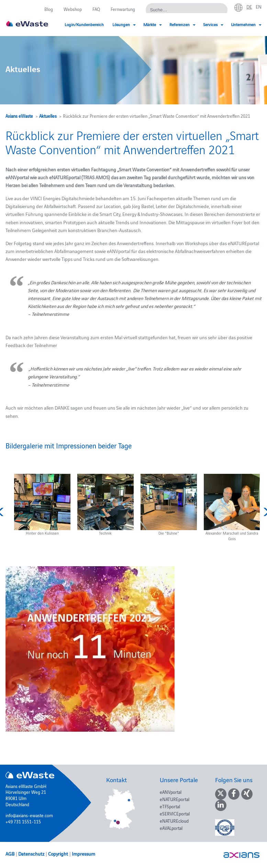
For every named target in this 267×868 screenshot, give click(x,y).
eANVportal (171, 792)
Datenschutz (31, 854)
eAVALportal (171, 828)
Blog (49, 9)
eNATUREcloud (174, 821)
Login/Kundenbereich (84, 24)
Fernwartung (123, 9)
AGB (10, 854)
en (259, 7)
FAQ (96, 9)
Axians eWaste (19, 116)
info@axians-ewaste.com (29, 815)
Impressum (84, 854)
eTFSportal (170, 806)
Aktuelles (48, 116)
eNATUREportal (175, 799)
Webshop (73, 9)
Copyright (58, 854)
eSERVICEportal (175, 813)
